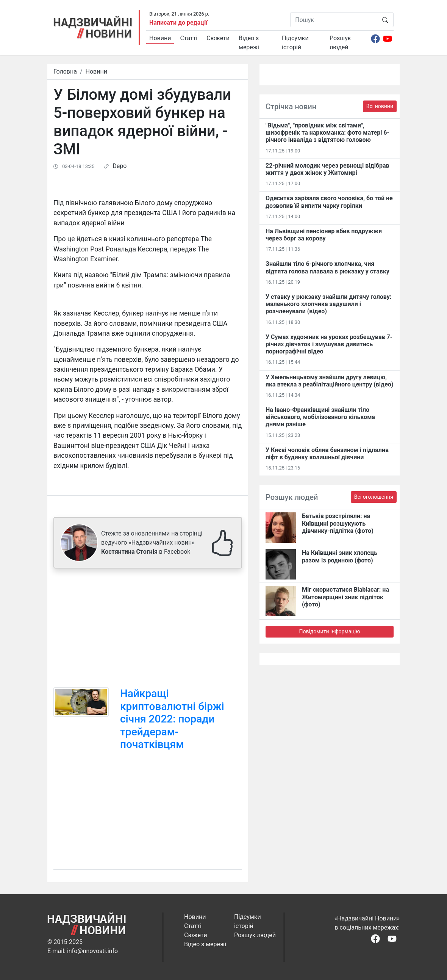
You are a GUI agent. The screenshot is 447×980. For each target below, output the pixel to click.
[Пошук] (334, 20)
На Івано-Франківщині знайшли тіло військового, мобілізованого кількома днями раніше (320, 417)
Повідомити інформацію (329, 631)
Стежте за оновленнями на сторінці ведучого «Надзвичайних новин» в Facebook (152, 543)
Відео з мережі (249, 43)
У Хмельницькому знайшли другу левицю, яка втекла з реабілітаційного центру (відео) (329, 381)
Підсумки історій (295, 43)
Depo (120, 166)
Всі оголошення (374, 497)
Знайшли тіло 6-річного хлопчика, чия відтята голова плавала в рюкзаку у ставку (327, 267)
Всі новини (380, 106)
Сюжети (218, 38)
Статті (189, 38)
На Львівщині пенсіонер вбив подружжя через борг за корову (324, 235)
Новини (160, 38)
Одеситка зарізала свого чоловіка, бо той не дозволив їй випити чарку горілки (329, 202)
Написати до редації (178, 23)
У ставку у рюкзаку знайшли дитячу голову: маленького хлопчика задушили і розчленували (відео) (328, 304)
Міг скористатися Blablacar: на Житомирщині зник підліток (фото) (345, 597)
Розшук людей (340, 43)
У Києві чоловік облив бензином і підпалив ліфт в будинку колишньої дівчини (327, 454)
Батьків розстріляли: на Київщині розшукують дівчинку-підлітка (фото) (338, 523)
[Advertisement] (148, 628)
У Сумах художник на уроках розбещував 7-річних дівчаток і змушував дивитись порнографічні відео (329, 344)
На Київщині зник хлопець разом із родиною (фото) (340, 556)
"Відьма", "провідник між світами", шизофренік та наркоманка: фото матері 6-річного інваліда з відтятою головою (327, 133)
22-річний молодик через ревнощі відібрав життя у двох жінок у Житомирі (327, 169)
